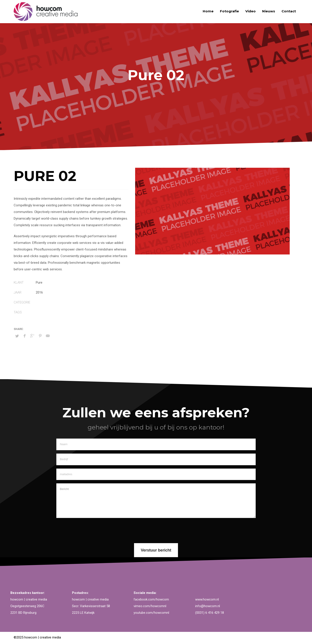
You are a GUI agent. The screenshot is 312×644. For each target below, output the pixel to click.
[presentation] (90, 530)
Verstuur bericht (156, 550)
